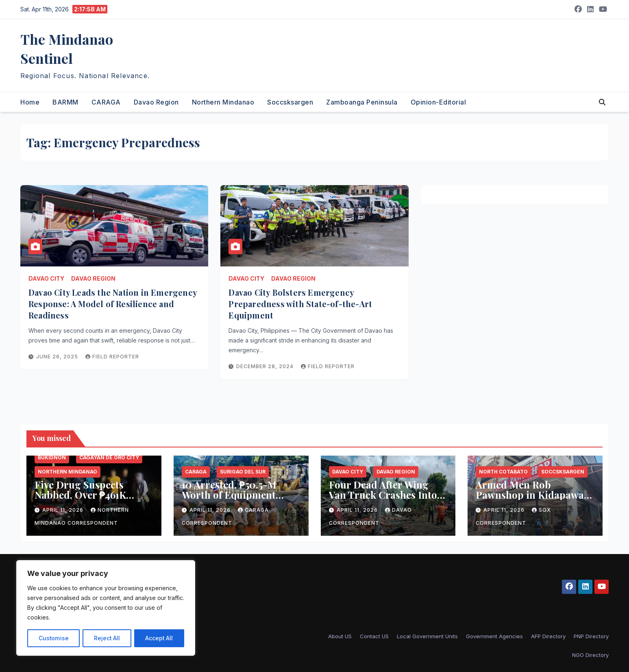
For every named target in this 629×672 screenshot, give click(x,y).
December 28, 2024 (266, 366)
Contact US (374, 636)
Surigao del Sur (243, 472)
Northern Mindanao (223, 102)
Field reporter (112, 357)
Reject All (107, 638)
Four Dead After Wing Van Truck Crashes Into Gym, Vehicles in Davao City (383, 500)
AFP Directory (548, 636)
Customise (53, 638)
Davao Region (156, 102)
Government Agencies (494, 636)
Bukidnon (52, 457)
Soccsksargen (290, 102)
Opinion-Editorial (439, 102)
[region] (106, 608)
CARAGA (106, 102)
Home (30, 102)
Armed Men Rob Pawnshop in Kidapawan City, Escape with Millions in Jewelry (533, 500)
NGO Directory (590, 655)
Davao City (46, 278)
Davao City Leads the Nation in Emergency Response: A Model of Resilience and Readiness (113, 304)
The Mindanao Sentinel (67, 49)
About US (340, 636)
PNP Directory (591, 636)
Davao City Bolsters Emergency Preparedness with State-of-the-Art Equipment (300, 304)
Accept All (159, 638)
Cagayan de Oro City (109, 457)
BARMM (65, 102)
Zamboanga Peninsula (362, 102)
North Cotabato (503, 472)
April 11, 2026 (64, 510)
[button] (602, 102)
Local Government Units (427, 636)
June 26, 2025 (58, 357)
